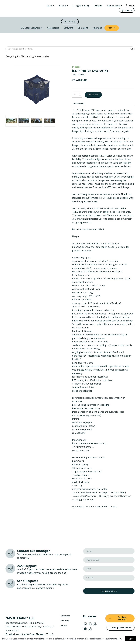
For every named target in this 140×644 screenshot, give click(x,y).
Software (68, 28)
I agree (131, 639)
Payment (97, 28)
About (98, 6)
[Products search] (70, 49)
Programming (81, 6)
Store (63, 6)
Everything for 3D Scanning (20, 56)
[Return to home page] (17, 8)
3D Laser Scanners (31, 28)
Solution (65, 621)
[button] (130, 6)
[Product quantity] (77, 95)
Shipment (83, 28)
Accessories (53, 28)
